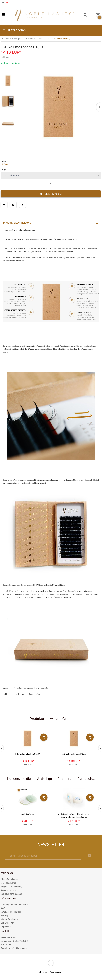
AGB (3, 908)
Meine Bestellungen (10, 879)
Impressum (6, 927)
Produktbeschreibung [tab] (17, 223)
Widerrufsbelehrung (10, 919)
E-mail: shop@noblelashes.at (14, 948)
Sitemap (5, 916)
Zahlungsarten (8, 923)
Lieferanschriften (9, 883)
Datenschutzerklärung (11, 912)
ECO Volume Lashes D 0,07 (74, 754)
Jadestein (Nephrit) (28, 814)
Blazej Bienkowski (9, 937)
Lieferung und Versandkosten (14, 905)
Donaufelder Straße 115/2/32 (14, 941)
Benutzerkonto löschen (11, 894)
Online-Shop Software (46, 972)
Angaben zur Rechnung (12, 887)
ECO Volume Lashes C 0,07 (28, 754)
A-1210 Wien (7, 945)
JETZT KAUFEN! (51, 194)
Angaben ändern (8, 890)
